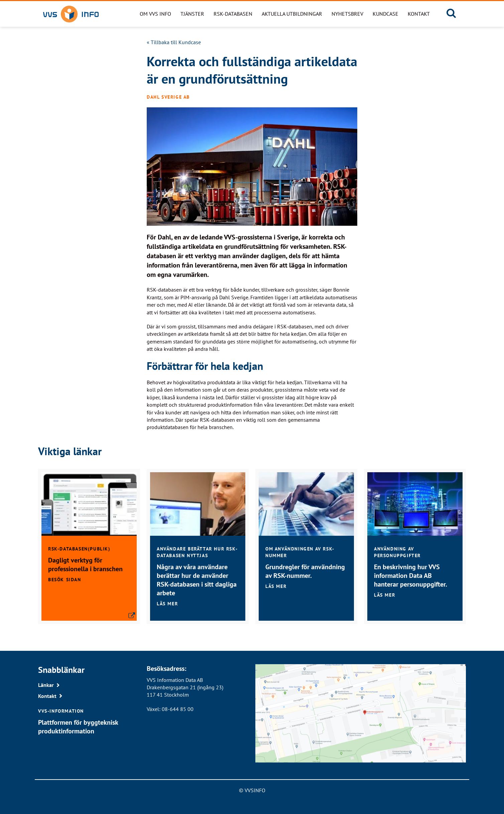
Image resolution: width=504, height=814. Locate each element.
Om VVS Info (155, 14)
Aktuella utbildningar (292, 14)
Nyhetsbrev (347, 14)
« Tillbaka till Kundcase (174, 42)
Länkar (46, 685)
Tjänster (192, 14)
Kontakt (419, 14)
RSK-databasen (233, 14)
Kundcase (386, 14)
